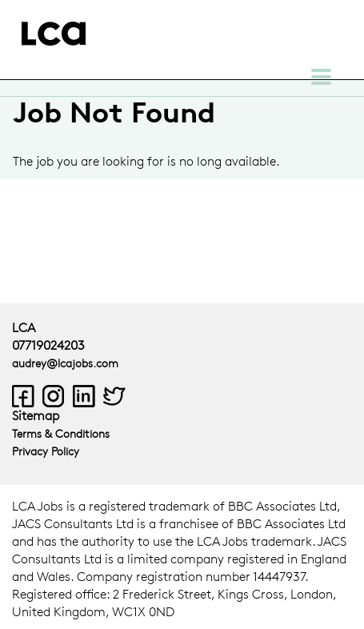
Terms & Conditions (61, 433)
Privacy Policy (46, 451)
